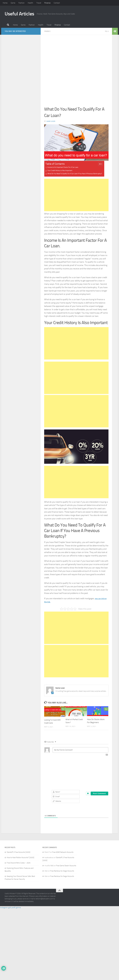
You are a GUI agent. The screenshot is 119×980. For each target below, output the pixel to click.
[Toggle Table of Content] (103, 164)
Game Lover (51, 121)
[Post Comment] (99, 797)
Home (5, 3)
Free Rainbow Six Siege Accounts (62, 874)
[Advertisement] (76, 55)
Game (13, 3)
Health (30, 3)
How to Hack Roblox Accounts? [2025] (20, 861)
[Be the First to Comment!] (80, 753)
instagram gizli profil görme (10, 911)
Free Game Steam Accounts (66, 869)
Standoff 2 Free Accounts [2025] (18, 855)
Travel (39, 3)
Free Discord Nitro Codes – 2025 (19, 866)
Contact (57, 3)
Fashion (21, 3)
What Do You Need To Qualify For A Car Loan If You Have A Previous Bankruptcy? (76, 175)
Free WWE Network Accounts (63, 855)
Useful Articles (19, 14)
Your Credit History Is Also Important (63, 171)
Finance (47, 3)
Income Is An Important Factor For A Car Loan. (67, 167)
